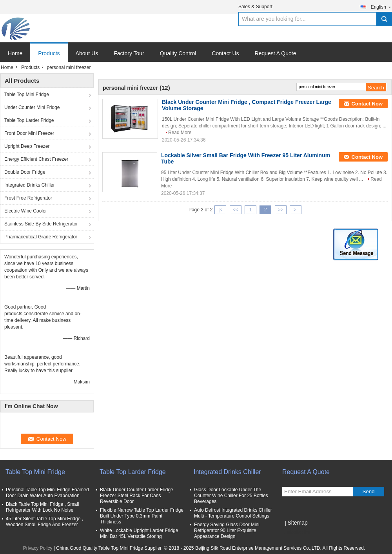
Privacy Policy (38, 548)
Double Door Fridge (25, 172)
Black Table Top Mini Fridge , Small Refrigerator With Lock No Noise (42, 507)
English (381, 7)
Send (368, 491)
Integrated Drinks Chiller (30, 185)
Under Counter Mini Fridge (32, 107)
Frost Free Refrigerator (28, 198)
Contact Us (225, 53)
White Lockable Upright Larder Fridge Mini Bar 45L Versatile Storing (139, 533)
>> (281, 210)
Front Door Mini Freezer (29, 133)
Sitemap (297, 523)
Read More (180, 133)
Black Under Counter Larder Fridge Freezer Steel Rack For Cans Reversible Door (137, 496)
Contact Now (367, 104)
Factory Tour (129, 53)
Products (49, 53)
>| (296, 210)
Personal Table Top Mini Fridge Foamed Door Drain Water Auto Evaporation (47, 493)
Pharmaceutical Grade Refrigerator (41, 237)
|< (220, 210)
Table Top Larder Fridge (29, 120)
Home (15, 53)
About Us (87, 53)
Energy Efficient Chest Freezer (36, 159)
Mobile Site (296, 532)
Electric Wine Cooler (26, 211)
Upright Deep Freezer (27, 146)
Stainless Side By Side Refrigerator (41, 224)
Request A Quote (276, 53)
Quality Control (178, 53)
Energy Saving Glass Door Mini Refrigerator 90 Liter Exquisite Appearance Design (227, 530)
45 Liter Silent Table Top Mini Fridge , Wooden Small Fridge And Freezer (44, 522)
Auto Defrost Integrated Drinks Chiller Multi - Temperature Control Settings (233, 513)
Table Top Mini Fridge (27, 94)
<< (236, 210)
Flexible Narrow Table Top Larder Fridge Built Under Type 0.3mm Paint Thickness (142, 516)
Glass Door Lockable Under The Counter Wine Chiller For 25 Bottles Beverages (231, 496)
